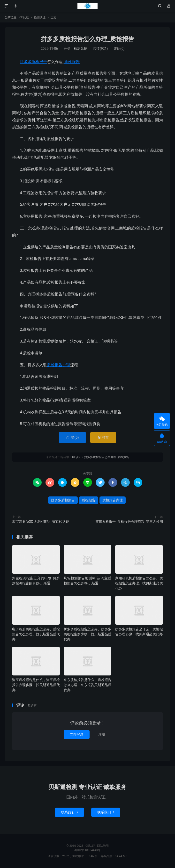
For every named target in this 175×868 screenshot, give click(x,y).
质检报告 (72, 62)
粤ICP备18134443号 (87, 850)
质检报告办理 (59, 365)
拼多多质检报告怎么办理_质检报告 (87, 39)
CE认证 (87, 6)
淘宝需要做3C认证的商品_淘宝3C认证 (41, 522)
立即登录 (77, 734)
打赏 (103, 438)
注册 (102, 734)
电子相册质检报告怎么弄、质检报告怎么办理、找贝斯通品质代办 (36, 634)
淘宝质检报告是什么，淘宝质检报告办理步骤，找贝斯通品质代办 (36, 685)
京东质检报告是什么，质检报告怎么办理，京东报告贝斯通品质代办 (87, 685)
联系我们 (69, 812)
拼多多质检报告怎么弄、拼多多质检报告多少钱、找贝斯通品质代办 (87, 634)
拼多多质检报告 (33, 62)
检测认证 (40, 17)
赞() (72, 438)
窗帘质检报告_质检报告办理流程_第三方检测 (129, 522)
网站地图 (103, 846)
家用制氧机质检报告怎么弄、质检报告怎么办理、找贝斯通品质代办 (139, 583)
